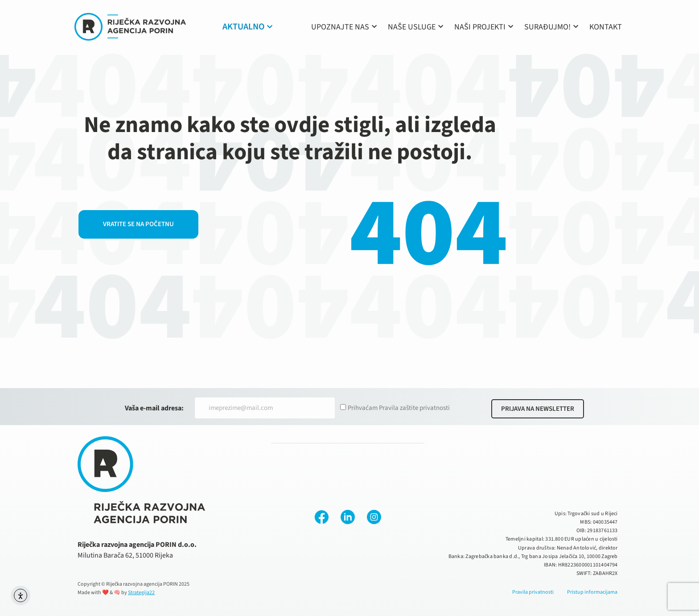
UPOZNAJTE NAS (344, 27)
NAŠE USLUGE (415, 27)
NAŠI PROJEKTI (484, 27)
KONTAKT (606, 27)
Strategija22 (141, 593)
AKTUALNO (247, 27)
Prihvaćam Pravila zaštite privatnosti (399, 408)
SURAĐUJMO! (551, 27)
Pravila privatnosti (533, 592)
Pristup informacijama (592, 592)
